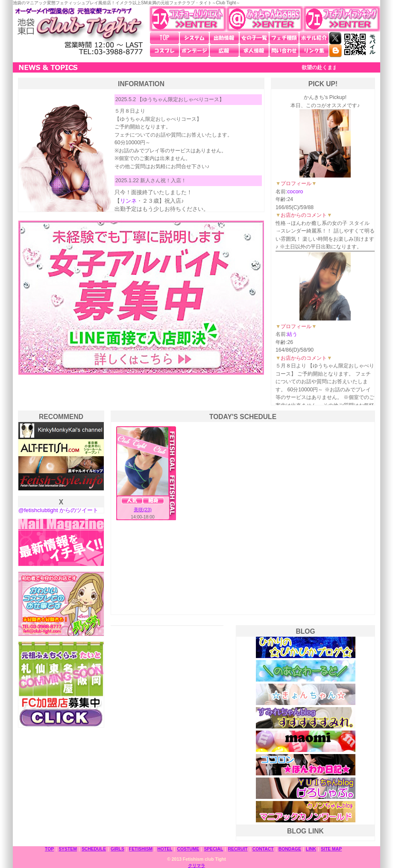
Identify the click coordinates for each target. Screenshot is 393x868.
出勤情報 (224, 38)
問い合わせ (284, 51)
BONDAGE (290, 849)
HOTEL (165, 849)
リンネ (128, 201)
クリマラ (196, 866)
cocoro (295, 192)
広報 (224, 51)
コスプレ (164, 51)
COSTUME (188, 849)
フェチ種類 (284, 38)
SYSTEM (68, 849)
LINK (311, 849)
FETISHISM (141, 849)
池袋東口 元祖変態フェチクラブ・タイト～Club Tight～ (79, 32)
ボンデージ (194, 51)
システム (194, 38)
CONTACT (263, 849)
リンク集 (314, 51)
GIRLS (117, 849)
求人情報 (254, 51)
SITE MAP (331, 849)
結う (292, 334)
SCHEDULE (94, 849)
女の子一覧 (254, 38)
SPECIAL (213, 849)
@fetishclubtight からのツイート (58, 510)
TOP (164, 38)
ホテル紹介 (314, 38)
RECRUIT (238, 849)
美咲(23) (143, 510)
